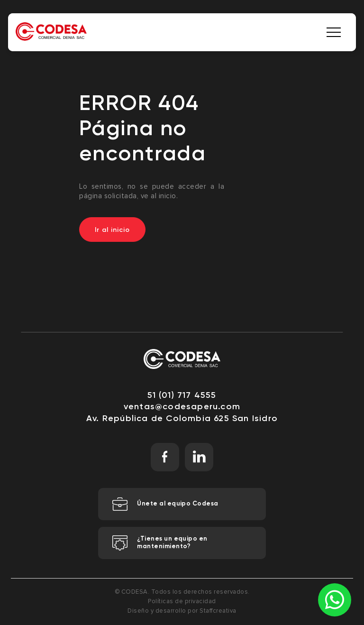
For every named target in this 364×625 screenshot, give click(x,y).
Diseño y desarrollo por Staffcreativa (182, 611)
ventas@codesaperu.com (182, 406)
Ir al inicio (112, 230)
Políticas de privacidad (182, 602)
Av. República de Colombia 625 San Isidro (182, 418)
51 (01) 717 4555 (182, 395)
